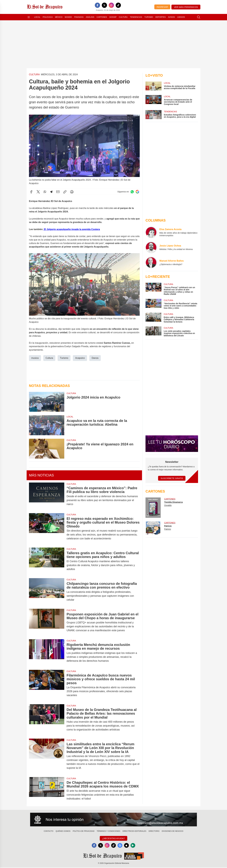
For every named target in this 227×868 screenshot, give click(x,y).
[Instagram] (111, 5)
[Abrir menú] (29, 17)
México (59, 17)
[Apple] (127, 846)
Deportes (160, 17)
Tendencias (136, 17)
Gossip (113, 17)
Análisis (90, 17)
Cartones (102, 17)
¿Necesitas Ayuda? (113, 838)
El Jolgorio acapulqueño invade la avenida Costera (72, 229)
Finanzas (79, 17)
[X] (104, 5)
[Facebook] (97, 5)
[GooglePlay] (134, 846)
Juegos (181, 17)
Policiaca (48, 17)
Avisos (171, 17)
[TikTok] (118, 5)
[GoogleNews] (120, 846)
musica (35, 358)
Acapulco (80, 358)
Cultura (123, 17)
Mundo (68, 17)
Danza (95, 358)
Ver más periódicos (186, 7)
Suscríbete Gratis (172, 478)
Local (37, 17)
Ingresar (162, 7)
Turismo (149, 17)
